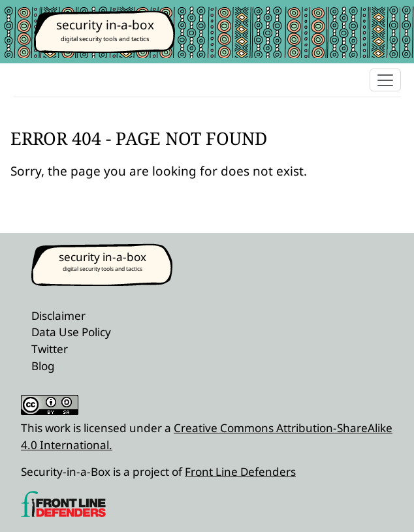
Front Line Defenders (240, 472)
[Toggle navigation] (385, 80)
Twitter (50, 349)
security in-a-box (105, 25)
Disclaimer (58, 316)
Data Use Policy (71, 332)
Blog (43, 366)
